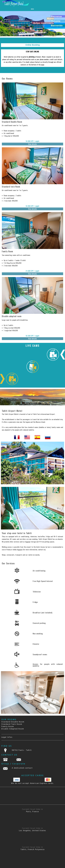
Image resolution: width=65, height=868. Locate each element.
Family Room (8, 727)
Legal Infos (7, 737)
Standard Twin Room (12, 724)
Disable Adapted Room (13, 729)
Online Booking (32, 45)
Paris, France (32, 810)
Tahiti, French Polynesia (33, 848)
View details (32, 144)
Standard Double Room (13, 722)
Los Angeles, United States (32, 829)
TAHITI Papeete (32, 796)
